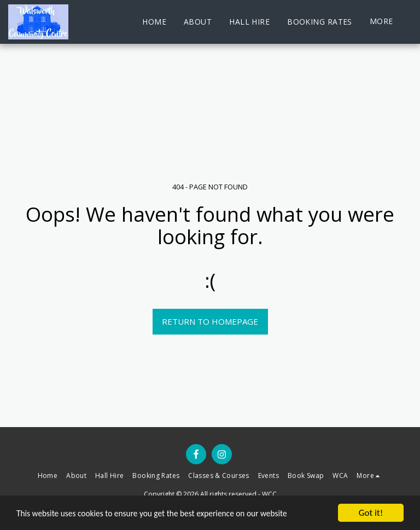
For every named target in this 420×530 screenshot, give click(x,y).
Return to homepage (210, 321)
